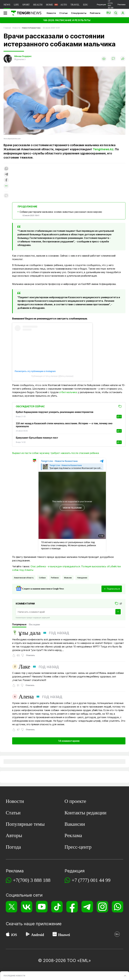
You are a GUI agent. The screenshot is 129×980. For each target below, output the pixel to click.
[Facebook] (72, 907)
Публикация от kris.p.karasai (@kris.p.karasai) (52, 376)
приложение (49, 924)
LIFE (16, 5)
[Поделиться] (123, 59)
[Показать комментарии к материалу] (6, 196)
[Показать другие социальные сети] (6, 186)
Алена (26, 697)
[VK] (27, 907)
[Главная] (25, 13)
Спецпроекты (79, 13)
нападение (82, 578)
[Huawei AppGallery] (55, 935)
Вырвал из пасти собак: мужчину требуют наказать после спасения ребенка (56, 453)
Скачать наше (21, 924)
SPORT (26, 5)
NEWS (7, 5)
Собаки (42, 578)
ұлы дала (30, 633)
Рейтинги (95, 13)
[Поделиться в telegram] (6, 175)
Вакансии (75, 824)
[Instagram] (102, 907)
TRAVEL (75, 5)
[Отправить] (118, 612)
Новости (51, 13)
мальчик (68, 578)
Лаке (24, 667)
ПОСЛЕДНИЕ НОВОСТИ (14, 976)
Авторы (14, 835)
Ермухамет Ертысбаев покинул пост (37, 438)
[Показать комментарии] (113, 59)
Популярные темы (25, 824)
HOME (49, 5)
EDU (86, 5)
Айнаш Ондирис (23, 56)
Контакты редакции (86, 813)
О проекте (75, 801)
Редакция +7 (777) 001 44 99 (105, 4)
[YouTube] (42, 907)
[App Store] (8, 935)
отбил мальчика (68, 392)
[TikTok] (57, 907)
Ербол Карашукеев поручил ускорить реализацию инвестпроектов (55, 412)
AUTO (64, 5)
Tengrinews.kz (103, 149)
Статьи (63, 13)
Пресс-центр (78, 847)
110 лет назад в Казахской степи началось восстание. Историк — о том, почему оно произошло (64, 425)
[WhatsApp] (118, 907)
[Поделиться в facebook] (6, 180)
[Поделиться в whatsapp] (6, 169)
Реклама (122, 5)
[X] (11, 907)
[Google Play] (28, 935)
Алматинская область (24, 578)
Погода (13, 847)
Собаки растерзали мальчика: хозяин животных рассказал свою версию (61, 212)
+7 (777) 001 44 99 (91, 880)
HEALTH (38, 5)
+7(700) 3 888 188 (32, 880)
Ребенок (55, 578)
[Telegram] (87, 907)
